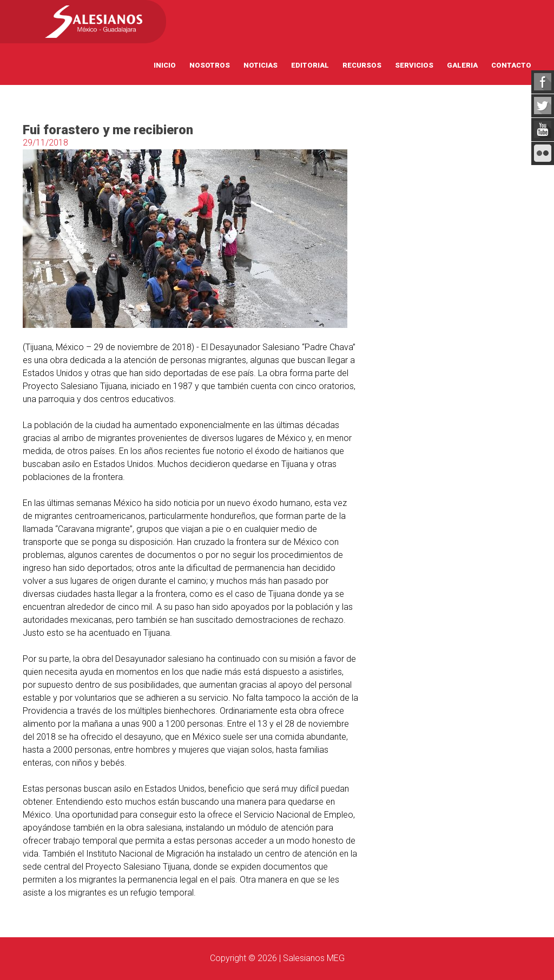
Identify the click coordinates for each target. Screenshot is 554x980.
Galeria (462, 65)
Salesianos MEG (314, 958)
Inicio (165, 65)
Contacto (511, 65)
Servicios (414, 65)
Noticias (260, 65)
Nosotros (210, 65)
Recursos (362, 65)
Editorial (310, 65)
